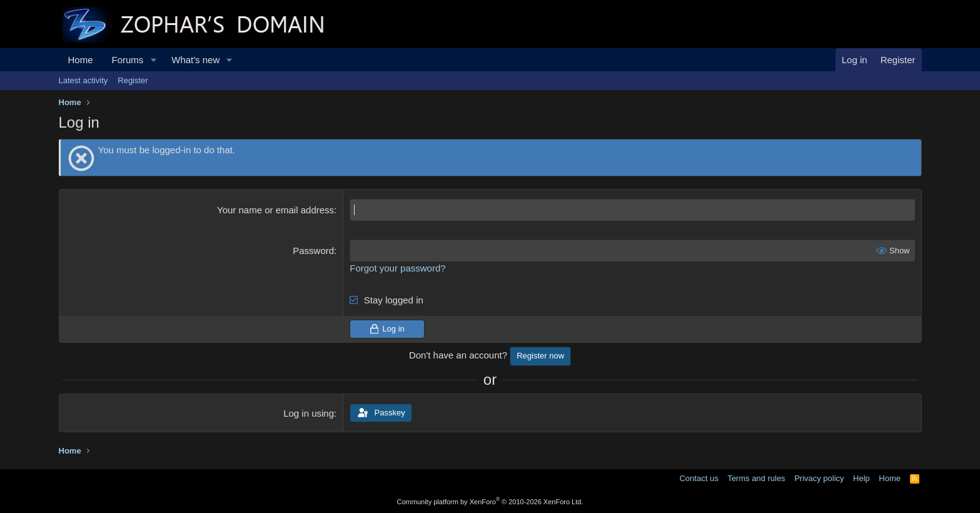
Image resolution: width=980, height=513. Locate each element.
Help (861, 478)
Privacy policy (819, 478)
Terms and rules (756, 478)
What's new (195, 60)
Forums (128, 60)
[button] (153, 60)
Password (313, 251)
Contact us (699, 478)
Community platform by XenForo (490, 502)
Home (81, 60)
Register (133, 80)
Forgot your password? (397, 268)
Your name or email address (275, 210)
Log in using (309, 413)
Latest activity (83, 80)
